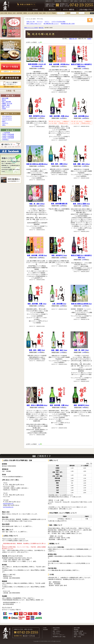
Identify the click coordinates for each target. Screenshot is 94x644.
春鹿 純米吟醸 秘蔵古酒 (59, 204)
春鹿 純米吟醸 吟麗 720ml (37, 304)
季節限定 (76, 630)
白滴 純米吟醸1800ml (81, 116)
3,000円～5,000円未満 (8, 138)
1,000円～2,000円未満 (8, 134)
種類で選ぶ (41, 28)
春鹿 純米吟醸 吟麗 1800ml (59, 116)
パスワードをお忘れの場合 (58, 22)
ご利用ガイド (66, 1)
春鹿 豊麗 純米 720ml (59, 350)
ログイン (47, 22)
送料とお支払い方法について (34, 24)
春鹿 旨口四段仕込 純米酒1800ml (37, 164)
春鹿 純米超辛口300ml (81, 405)
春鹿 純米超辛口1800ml (37, 116)
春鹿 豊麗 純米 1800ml (81, 164)
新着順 (89, 39)
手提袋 (54, 13)
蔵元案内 (46, 630)
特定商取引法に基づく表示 (68, 24)
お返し (4, 125)
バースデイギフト (7, 118)
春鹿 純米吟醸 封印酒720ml (37, 255)
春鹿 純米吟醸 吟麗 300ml (59, 405)
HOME (45, 628)
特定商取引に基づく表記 (59, 637)
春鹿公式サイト (49, 1)
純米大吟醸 (4, 13)
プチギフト (5, 123)
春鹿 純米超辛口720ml (59, 255)
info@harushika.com (8, 504)
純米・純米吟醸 (18, 13)
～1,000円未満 (6, 133)
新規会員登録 (58, 1)
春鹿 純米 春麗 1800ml (59, 164)
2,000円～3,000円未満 (8, 136)
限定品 (10, 13)
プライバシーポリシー (59, 635)
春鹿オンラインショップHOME (31, 28)
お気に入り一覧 (31, 22)
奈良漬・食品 (38, 13)
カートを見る (91, 1)
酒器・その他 (77, 637)
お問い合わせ (83, 1)
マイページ (40, 22)
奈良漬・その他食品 (79, 635)
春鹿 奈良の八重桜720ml (81, 204)
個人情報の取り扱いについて (51, 24)
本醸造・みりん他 (28, 13)
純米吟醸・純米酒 (78, 631)
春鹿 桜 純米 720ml (81, 350)
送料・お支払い (74, 1)
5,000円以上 (5, 139)
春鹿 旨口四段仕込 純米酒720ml (81, 304)
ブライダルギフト (7, 116)
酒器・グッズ (47, 13)
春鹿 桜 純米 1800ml (37, 204)
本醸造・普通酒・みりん (80, 633)
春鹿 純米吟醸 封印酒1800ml (59, 64)
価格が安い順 (73, 39)
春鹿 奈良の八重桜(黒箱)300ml (37, 405)
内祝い (4, 121)
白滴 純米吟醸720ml (59, 304)
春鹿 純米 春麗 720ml (37, 350)
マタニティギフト (7, 120)
